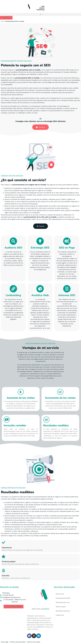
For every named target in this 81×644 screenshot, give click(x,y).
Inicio (2, 21)
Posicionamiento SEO (63, 598)
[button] (40, 14)
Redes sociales (61, 607)
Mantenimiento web (63, 602)
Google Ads (60, 615)
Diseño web (60, 594)
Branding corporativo (63, 611)
